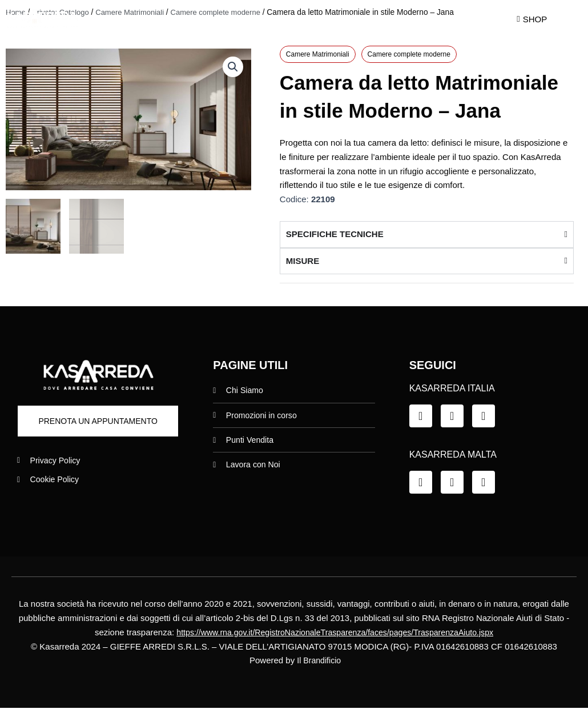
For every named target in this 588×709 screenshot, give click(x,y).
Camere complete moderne (409, 55)
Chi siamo (215, 19)
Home (148, 19)
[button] (232, 67)
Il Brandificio (319, 661)
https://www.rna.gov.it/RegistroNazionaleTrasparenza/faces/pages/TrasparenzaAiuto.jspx (335, 633)
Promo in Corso (303, 19)
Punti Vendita (396, 19)
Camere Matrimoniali (318, 55)
